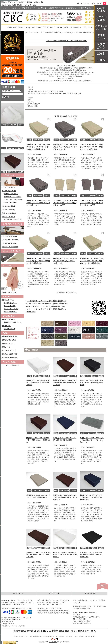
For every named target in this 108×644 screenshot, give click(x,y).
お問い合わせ (74, 27)
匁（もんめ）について (9, 351)
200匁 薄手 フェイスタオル (13, 197)
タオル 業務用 (79, 636)
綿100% (45, 27)
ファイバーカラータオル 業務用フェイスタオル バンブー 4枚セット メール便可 (65, 203)
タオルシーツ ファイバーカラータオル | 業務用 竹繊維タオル (47, 309)
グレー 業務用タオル (10, 312)
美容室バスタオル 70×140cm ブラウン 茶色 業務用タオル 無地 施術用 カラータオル (65, 383)
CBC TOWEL (53, 642)
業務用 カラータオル (8, 300)
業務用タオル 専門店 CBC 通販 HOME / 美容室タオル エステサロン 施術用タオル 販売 (55, 631)
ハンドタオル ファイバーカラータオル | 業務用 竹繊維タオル (47, 301)
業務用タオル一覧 (23, 27)
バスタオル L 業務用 (8, 210)
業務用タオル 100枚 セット (13, 322)
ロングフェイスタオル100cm (13, 200)
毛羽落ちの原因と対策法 (10, 336)
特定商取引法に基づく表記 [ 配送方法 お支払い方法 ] (47, 636)
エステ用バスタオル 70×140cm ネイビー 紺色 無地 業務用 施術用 (65, 439)
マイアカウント (84, 3)
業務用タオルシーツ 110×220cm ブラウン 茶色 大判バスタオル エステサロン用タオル (38, 555)
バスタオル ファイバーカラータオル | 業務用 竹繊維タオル (46, 306)
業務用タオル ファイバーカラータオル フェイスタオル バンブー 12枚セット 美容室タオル (38, 147)
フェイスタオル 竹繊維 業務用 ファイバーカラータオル (19, 5)
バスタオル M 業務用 (8, 206)
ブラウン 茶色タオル (10, 303)
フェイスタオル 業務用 (9, 191)
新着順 (75, 116)
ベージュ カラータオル (11, 309)
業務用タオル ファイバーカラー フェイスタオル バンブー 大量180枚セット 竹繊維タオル (92, 261)
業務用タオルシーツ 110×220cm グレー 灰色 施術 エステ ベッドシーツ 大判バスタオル (92, 440)
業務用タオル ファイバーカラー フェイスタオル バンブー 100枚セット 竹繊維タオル (38, 261)
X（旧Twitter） (91, 636)
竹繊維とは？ (31, 312)
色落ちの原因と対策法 (9, 340)
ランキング (83, 27)
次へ (75, 292)
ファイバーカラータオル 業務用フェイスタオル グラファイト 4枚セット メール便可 (92, 203)
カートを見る (98, 3)
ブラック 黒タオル (10, 306)
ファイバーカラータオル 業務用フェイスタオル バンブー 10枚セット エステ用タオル (92, 147)
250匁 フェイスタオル (11, 194)
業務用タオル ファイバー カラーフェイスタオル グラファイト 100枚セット (65, 261)
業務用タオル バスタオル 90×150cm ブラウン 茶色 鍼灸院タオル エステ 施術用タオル (65, 497)
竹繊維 (66, 27)
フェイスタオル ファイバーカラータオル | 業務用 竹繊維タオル (47, 304)
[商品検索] (13, 94)
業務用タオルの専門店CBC (88, 613)
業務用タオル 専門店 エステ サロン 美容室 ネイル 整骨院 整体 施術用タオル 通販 (22, 2)
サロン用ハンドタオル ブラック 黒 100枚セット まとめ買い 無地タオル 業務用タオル (91, 555)
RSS (8, 365)
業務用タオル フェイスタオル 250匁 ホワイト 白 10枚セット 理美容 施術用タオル (38, 383)
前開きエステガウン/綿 (9, 292)
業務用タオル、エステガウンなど (56, 600)
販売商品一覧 (12, 27)
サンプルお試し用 (10, 329)
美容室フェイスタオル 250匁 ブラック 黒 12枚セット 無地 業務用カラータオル (91, 383)
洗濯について (6, 347)
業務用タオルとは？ (8, 343)
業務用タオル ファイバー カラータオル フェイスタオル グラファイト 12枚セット (65, 147)
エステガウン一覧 (36, 27)
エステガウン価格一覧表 (10, 358)
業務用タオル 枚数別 (8, 319)
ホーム (28, 32)
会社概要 (69, 636)
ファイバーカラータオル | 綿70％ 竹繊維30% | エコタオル (51, 32)
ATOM (12, 365)
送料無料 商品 (6, 326)
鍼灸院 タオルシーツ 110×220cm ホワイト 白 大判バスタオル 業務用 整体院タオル (65, 555)
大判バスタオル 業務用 (9, 213)
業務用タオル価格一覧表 (10, 354)
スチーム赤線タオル (10, 203)
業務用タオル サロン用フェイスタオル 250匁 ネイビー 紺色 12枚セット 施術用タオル (91, 497)
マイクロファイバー (56, 27)
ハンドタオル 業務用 (8, 187)
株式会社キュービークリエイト (90, 600)
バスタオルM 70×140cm (10, 243)
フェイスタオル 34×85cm (10, 240)
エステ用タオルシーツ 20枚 (13, 220)
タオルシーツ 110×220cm (10, 247)
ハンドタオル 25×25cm (9, 236)
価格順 (70, 116)
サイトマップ (92, 27)
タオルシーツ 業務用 (8, 217)
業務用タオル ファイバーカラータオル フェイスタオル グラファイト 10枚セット (38, 203)
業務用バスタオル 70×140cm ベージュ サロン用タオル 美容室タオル (38, 496)
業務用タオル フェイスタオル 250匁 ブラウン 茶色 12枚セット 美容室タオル (38, 440)
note (17, 365)
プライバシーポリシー (20, 636)
